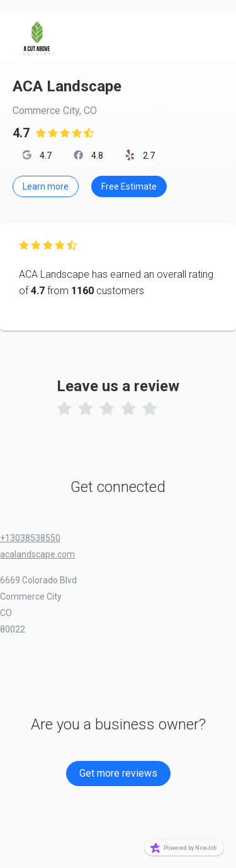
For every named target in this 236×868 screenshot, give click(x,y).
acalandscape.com (37, 554)
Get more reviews (118, 773)
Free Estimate (129, 186)
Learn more (46, 186)
